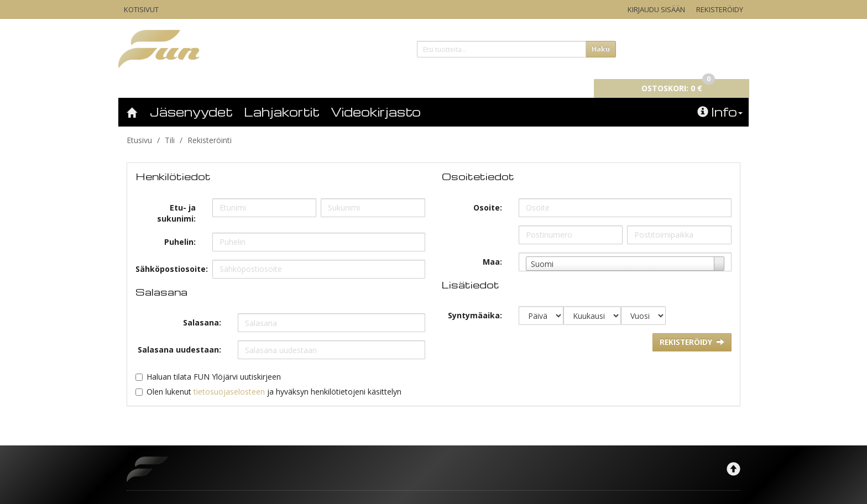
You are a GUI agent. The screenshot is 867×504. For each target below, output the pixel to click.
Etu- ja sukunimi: (176, 198)
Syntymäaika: (475, 300)
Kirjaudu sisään (656, 9)
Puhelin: (180, 226)
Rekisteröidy (720, 9)
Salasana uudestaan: (179, 334)
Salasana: (202, 307)
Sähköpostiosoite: (170, 253)
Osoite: (488, 192)
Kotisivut (141, 9)
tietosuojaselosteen (229, 376)
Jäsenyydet (191, 96)
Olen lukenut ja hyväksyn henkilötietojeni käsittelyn (274, 376)
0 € (683, 48)
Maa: (492, 246)
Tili (170, 125)
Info (720, 96)
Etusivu (139, 125)
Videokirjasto (376, 96)
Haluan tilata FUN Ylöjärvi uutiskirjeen (214, 361)
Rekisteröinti (210, 125)
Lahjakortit (282, 96)
